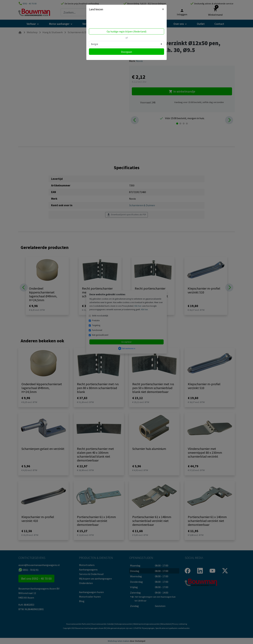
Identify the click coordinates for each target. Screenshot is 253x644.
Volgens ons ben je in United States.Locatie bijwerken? (109, 21)
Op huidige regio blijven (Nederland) (126, 31)
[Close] (163, 9)
